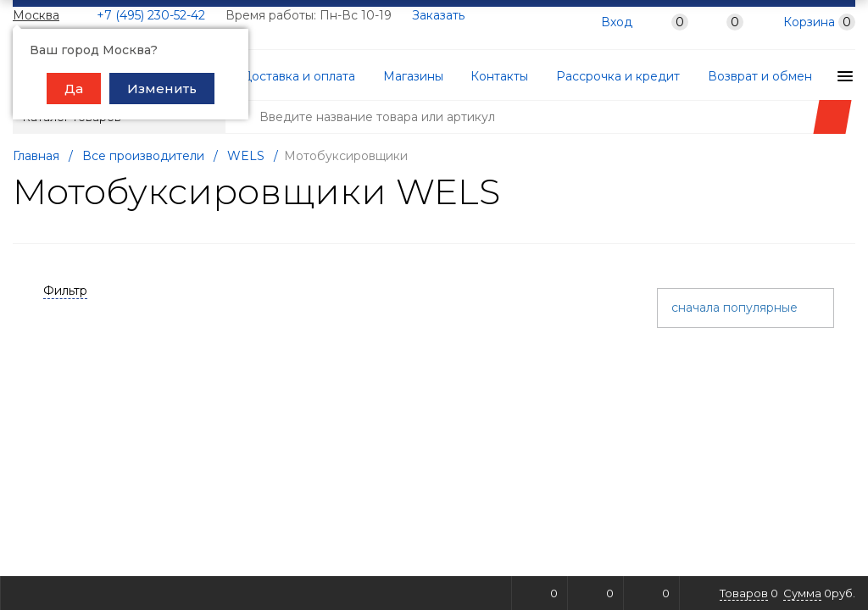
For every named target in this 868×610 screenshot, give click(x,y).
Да (74, 89)
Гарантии (818, 76)
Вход (617, 23)
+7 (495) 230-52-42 (151, 15)
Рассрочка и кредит (587, 76)
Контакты (477, 76)
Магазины (400, 76)
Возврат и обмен (719, 76)
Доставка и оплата (294, 76)
